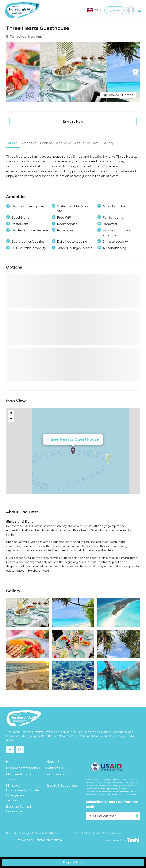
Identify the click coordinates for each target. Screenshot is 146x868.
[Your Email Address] (113, 816)
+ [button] (11, 413)
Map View (63, 143)
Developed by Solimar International (39, 840)
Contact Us (54, 768)
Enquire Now (73, 122)
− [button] (11, 419)
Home (11, 762)
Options (46, 143)
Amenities (29, 143)
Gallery (108, 143)
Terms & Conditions (87, 833)
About (13, 143)
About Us (53, 762)
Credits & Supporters (62, 786)
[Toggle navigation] (140, 10)
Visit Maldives (56, 774)
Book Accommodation (23, 768)
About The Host (86, 143)
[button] (73, 99)
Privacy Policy (111, 833)
